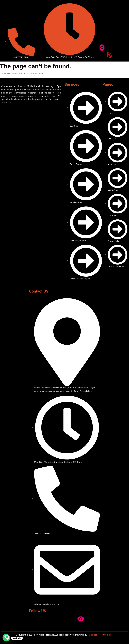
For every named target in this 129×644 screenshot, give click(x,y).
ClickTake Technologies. (101, 635)
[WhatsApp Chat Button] (6, 638)
